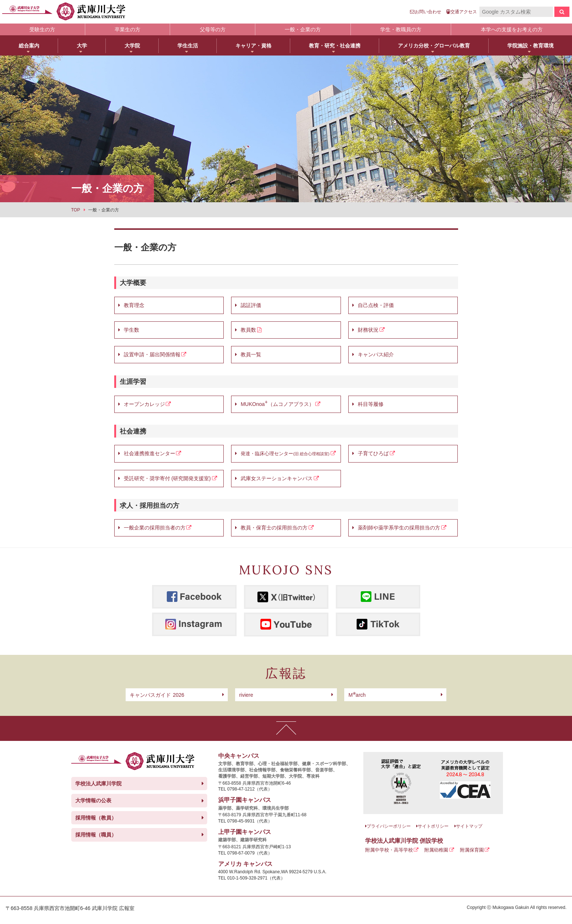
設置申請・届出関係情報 (152, 354)
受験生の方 (42, 29)
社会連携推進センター (150, 453)
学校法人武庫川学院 (98, 784)
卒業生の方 (127, 29)
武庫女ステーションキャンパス (277, 478)
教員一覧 (251, 354)
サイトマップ (469, 826)
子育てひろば (373, 453)
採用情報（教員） (96, 818)
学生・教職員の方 (401, 29)
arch (357, 695)
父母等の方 (213, 29)
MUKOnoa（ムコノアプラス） (277, 403)
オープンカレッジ (144, 404)
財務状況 (368, 330)
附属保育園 (472, 850)
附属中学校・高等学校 (389, 850)
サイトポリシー (433, 826)
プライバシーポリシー (389, 826)
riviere (246, 695)
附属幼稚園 (436, 850)
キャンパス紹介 (376, 354)
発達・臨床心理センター (267, 454)
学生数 (132, 330)
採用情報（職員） (96, 835)
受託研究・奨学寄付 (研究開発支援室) (167, 478)
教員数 (248, 330)
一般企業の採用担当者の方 (155, 528)
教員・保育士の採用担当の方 (274, 528)
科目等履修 (371, 404)
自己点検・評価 (376, 305)
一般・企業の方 (303, 29)
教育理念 (134, 305)
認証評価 (251, 305)
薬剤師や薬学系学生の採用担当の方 (399, 528)
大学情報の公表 (93, 800)
